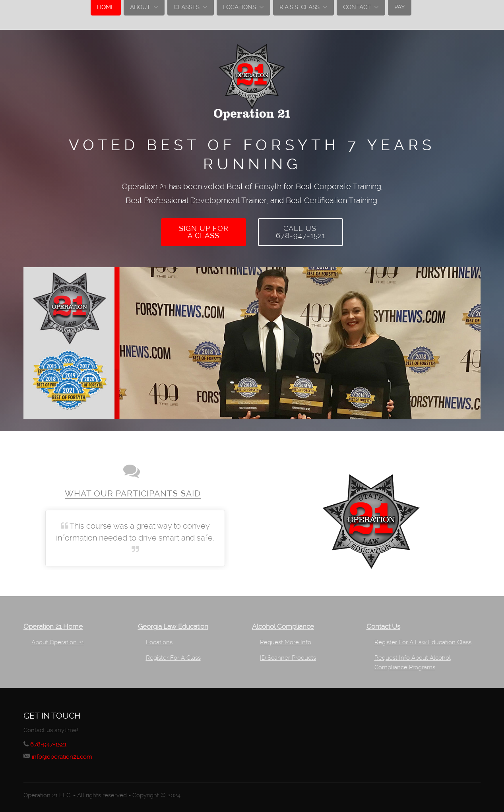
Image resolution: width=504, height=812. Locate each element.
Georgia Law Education (173, 625)
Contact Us (383, 625)
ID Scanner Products (288, 656)
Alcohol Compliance (283, 625)
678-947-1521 (51, 743)
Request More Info (286, 640)
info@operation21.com (66, 755)
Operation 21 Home (53, 625)
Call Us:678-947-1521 (300, 231)
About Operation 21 (58, 640)
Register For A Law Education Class (423, 640)
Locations (159, 640)
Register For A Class (173, 656)
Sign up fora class (204, 231)
